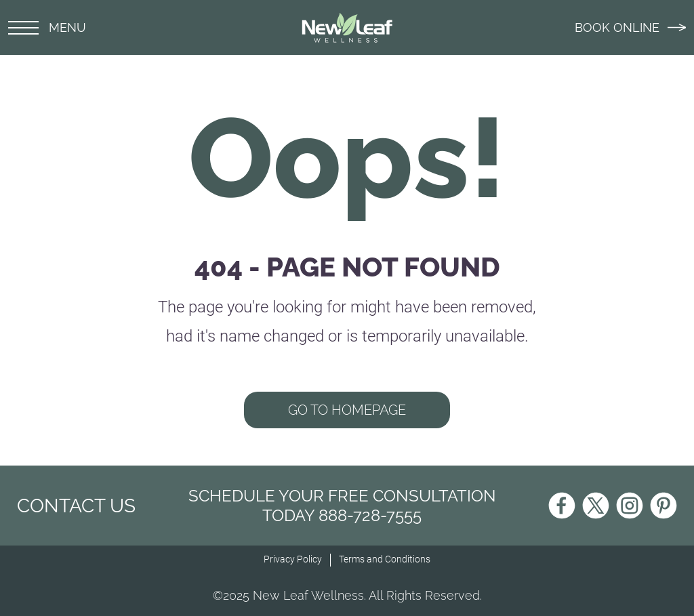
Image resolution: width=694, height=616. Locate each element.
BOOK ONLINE (630, 27)
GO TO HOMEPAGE (347, 410)
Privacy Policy (293, 559)
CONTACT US (76, 506)
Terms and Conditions (385, 559)
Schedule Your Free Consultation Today (342, 506)
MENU (47, 27)
